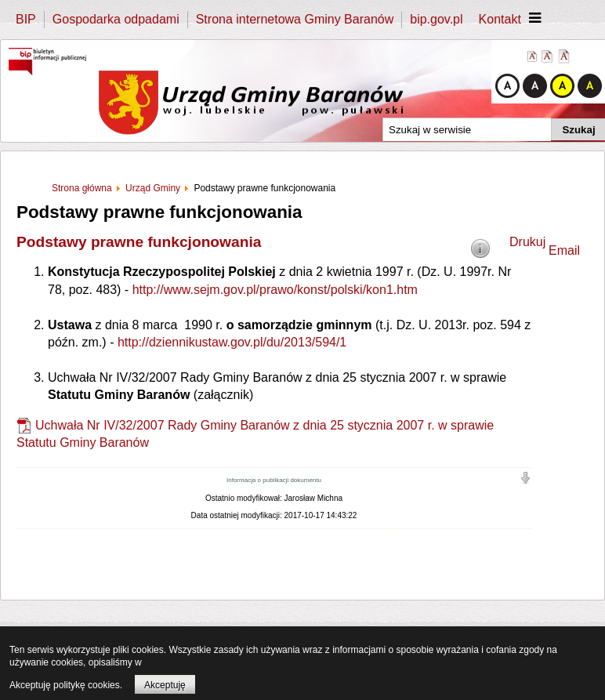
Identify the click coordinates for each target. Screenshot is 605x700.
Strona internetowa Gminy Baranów (295, 19)
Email (564, 250)
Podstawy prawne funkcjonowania (139, 242)
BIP (26, 19)
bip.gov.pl (436, 19)
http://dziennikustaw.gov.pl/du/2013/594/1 (232, 342)
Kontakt (500, 19)
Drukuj (527, 242)
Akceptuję (165, 685)
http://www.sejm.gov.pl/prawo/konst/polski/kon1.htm (275, 290)
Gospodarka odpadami (116, 19)
